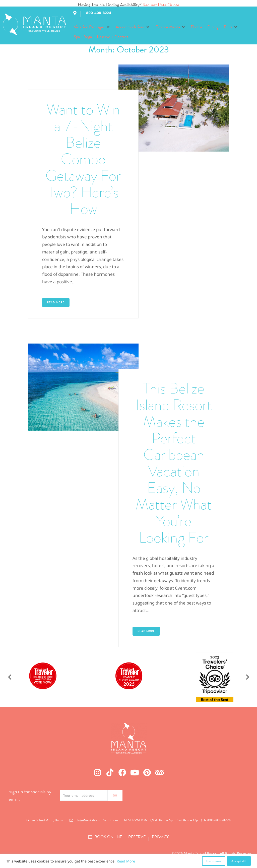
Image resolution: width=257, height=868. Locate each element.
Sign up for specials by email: (30, 795)
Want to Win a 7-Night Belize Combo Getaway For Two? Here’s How (83, 159)
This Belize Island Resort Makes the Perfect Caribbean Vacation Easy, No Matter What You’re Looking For (174, 463)
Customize (214, 861)
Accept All (239, 861)
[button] (92, 27)
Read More (126, 861)
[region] (128, 861)
